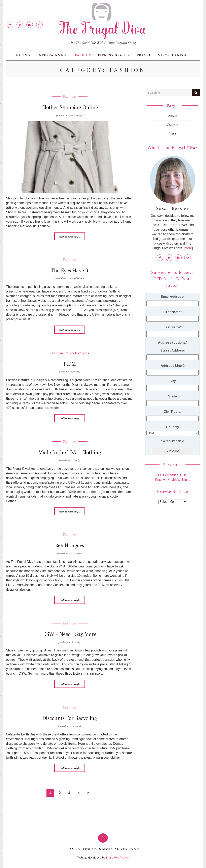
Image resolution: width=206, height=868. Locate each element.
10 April (76, 726)
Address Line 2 (173, 366)
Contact (173, 125)
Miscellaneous (174, 55)
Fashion (83, 55)
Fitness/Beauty (114, 55)
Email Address (173, 296)
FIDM (70, 364)
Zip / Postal (173, 411)
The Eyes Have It (70, 270)
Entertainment (53, 55)
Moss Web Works (117, 858)
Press (173, 134)
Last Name (173, 327)
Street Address (173, 350)
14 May (76, 642)
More (188, 248)
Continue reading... (70, 236)
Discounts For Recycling (70, 718)
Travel (144, 55)
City (173, 381)
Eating (23, 55)
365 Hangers (70, 545)
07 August (76, 553)
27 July (76, 371)
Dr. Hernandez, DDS (173, 475)
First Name (173, 312)
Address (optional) (173, 342)
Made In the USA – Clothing (70, 452)
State (173, 396)
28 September (76, 278)
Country (173, 427)
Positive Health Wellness (173, 480)
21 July (76, 460)
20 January (76, 115)
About (173, 116)
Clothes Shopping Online (70, 107)
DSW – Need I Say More (70, 634)
